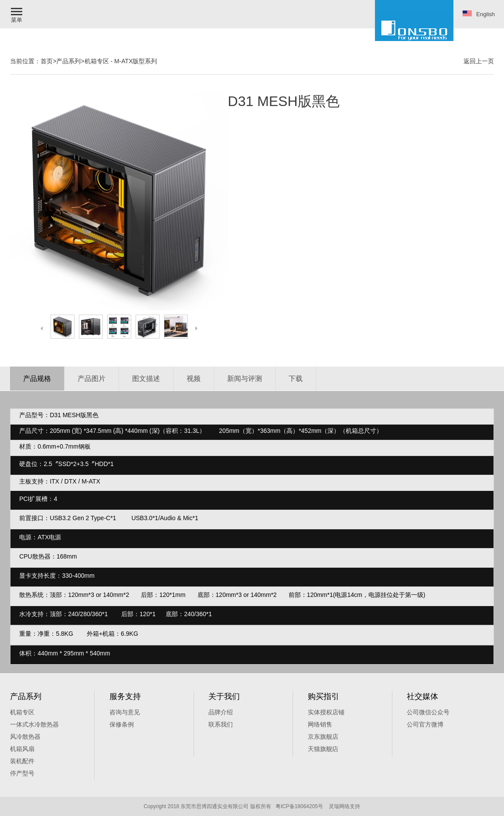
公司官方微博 (425, 724)
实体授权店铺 (326, 712)
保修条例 (122, 724)
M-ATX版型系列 (136, 61)
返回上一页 (479, 61)
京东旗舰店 (323, 737)
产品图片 (92, 379)
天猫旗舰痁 (323, 749)
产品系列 (68, 61)
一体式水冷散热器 (34, 724)
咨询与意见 (125, 712)
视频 (194, 379)
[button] (17, 14)
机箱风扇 (22, 749)
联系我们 (221, 724)
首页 (47, 61)
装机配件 (22, 761)
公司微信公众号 (428, 712)
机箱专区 (97, 61)
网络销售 (320, 724)
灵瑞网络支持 (344, 806)
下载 (296, 379)
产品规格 (37, 379)
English (479, 14)
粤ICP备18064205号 (299, 806)
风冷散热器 (25, 737)
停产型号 (22, 773)
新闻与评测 (245, 379)
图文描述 (146, 379)
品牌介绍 (221, 712)
